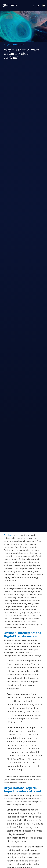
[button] (34, 5)
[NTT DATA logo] (10, 5)
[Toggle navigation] (44, 5)
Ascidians (8, 535)
